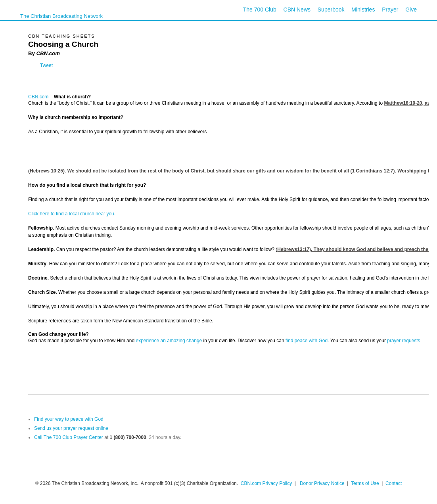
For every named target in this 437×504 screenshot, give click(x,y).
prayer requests (403, 341)
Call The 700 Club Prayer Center (69, 437)
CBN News (297, 10)
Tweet (46, 65)
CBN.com (38, 97)
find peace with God (307, 341)
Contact (394, 483)
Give (411, 10)
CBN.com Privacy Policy (266, 483)
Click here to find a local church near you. (72, 214)
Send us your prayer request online (71, 428)
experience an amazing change (169, 341)
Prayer (390, 10)
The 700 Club (260, 10)
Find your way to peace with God (69, 419)
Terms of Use (366, 483)
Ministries (363, 10)
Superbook (331, 10)
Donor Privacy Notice (322, 483)
